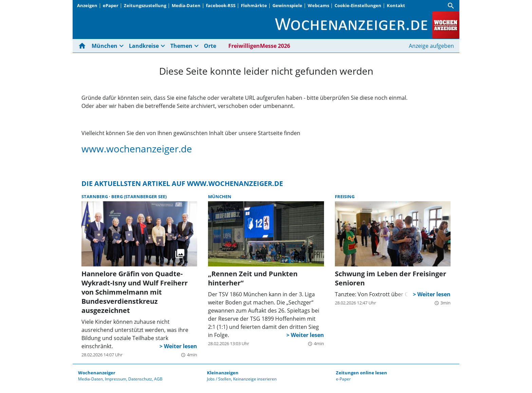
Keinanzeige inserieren (255, 379)
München (104, 46)
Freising (345, 196)
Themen (181, 46)
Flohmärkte (254, 5)
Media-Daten (186, 5)
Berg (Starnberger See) (139, 196)
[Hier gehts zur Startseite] (83, 46)
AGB (158, 379)
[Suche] (451, 6)
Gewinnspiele (287, 5)
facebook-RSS (221, 5)
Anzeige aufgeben (431, 46)
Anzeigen (87, 5)
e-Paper (343, 379)
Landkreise (144, 46)
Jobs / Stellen (219, 379)
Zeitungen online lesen (362, 373)
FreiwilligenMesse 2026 (259, 46)
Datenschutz (140, 379)
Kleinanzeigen (223, 373)
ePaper (111, 5)
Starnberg (95, 196)
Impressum (116, 379)
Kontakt (396, 5)
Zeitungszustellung (145, 5)
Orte (210, 46)
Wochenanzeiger (97, 373)
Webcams (318, 5)
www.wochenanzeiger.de (137, 149)
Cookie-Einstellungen (358, 5)
